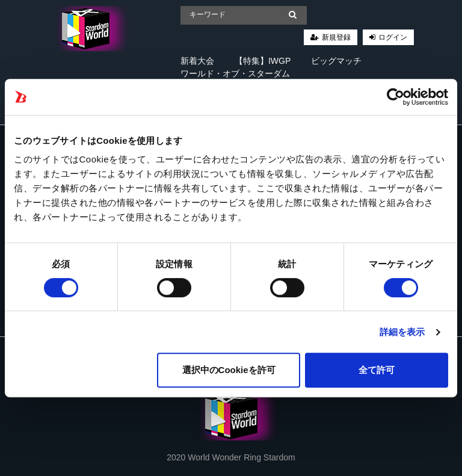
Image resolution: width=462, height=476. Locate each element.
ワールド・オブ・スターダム (235, 73)
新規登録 (336, 37)
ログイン (393, 37)
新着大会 (197, 61)
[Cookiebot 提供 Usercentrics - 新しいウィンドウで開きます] (396, 97)
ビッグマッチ (336, 61)
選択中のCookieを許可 (229, 370)
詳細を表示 (402, 332)
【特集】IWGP (263, 61)
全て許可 (377, 370)
